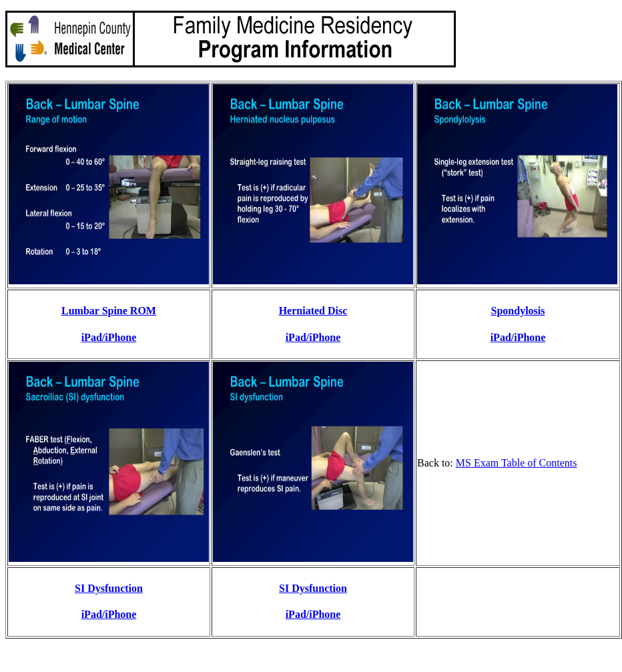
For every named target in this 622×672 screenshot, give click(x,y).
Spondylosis (518, 311)
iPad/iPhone (109, 337)
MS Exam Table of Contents (517, 463)
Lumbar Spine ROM (109, 311)
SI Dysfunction (109, 588)
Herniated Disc (313, 311)
